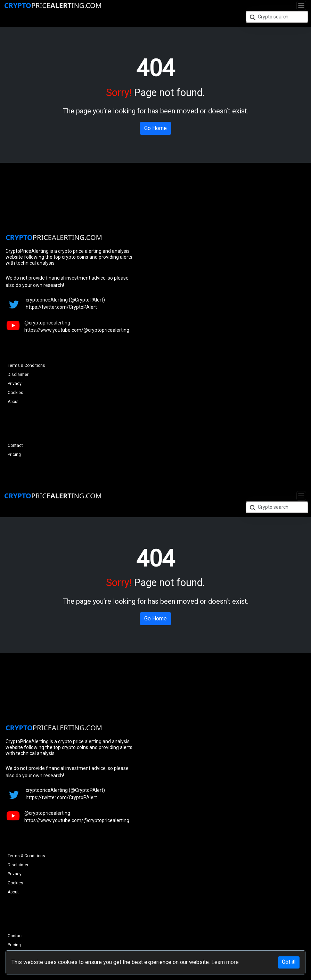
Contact (15, 445)
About (13, 402)
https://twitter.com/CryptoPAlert (61, 307)
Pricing (14, 455)
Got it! (289, 962)
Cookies (15, 393)
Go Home (155, 128)
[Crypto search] (277, 17)
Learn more (225, 962)
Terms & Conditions (26, 366)
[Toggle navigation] (301, 6)
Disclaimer (18, 375)
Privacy (15, 384)
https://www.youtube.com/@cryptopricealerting (77, 330)
